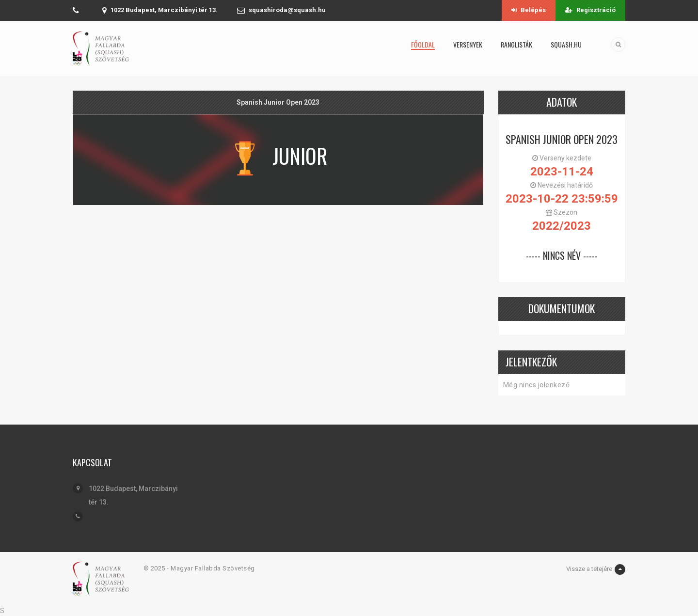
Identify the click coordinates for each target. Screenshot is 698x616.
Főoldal (423, 44)
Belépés (529, 10)
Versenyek (468, 44)
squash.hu (566, 44)
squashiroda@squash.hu (287, 10)
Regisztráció (590, 10)
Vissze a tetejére (596, 569)
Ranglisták (516, 44)
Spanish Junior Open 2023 (562, 139)
